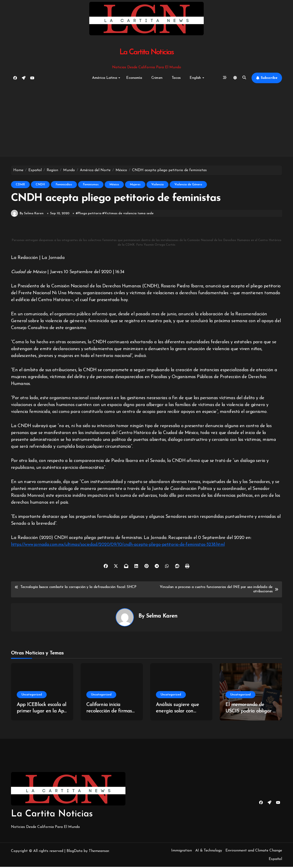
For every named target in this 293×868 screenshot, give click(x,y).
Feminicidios (64, 185)
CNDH (40, 185)
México (114, 185)
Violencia (157, 185)
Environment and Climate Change (254, 852)
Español (275, 860)
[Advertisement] (146, 120)
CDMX (20, 185)
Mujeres (135, 185)
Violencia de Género (188, 185)
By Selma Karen (27, 214)
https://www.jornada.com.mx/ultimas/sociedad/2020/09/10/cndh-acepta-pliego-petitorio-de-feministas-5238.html (121, 546)
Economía (134, 78)
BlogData (75, 852)
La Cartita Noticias (146, 52)
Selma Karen (162, 617)
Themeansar (99, 852)
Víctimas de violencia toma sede (129, 214)
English (197, 78)
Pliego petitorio (90, 214)
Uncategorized (32, 696)
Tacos (176, 78)
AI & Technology (209, 852)
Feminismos (91, 185)
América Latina (106, 78)
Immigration (182, 852)
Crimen (157, 78)
